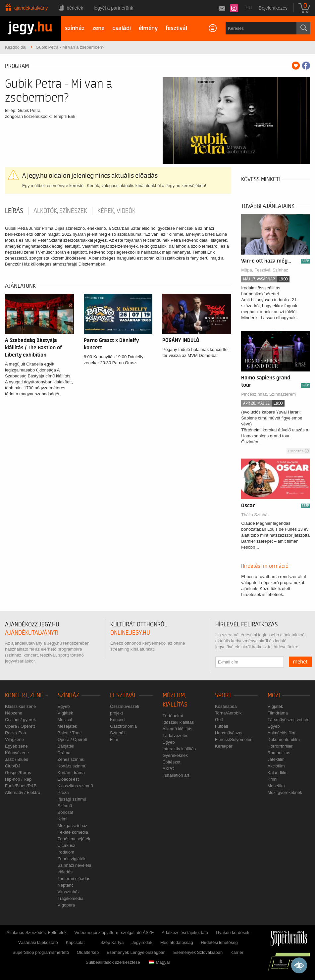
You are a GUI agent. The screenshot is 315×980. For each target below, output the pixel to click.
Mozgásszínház (73, 826)
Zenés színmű (71, 759)
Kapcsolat (75, 942)
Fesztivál (123, 695)
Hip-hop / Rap (18, 779)
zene (98, 28)
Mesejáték (67, 726)
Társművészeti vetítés (289, 720)
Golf (219, 720)
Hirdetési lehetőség (219, 942)
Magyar (159, 962)
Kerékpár (224, 746)
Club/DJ (13, 766)
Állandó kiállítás (178, 729)
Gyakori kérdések (233, 932)
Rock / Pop (16, 733)
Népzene (14, 713)
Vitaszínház (69, 892)
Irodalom (66, 852)
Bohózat (66, 812)
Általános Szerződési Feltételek (37, 932)
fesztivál (176, 28)
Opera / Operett (20, 726)
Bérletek (75, 8)
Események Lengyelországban (136, 952)
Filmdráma (278, 713)
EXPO (169, 769)
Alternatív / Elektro (23, 792)
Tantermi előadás (74, 879)
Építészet (172, 762)
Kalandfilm (278, 773)
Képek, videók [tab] (116, 211)
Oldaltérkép (88, 952)
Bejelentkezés (273, 8)
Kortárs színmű (72, 766)
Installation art (176, 775)
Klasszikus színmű (75, 786)
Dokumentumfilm (284, 739)
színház (75, 28)
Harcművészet (229, 733)
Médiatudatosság (177, 942)
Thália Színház (255, 515)
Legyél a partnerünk (113, 8)
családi (122, 28)
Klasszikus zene (20, 706)
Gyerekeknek (175, 755)
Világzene (14, 739)
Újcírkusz (66, 845)
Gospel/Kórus (18, 773)
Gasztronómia (123, 726)
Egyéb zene (16, 746)
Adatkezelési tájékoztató (185, 932)
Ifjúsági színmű (72, 799)
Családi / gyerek (20, 720)
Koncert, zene (24, 695)
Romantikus (279, 753)
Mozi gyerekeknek (285, 792)
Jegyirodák (142, 942)
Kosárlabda (226, 706)
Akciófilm (276, 766)
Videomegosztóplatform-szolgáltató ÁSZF (114, 932)
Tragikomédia (71, 898)
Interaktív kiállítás (179, 749)
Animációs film (282, 733)
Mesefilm (276, 786)
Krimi (63, 819)
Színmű (65, 806)
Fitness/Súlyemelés (234, 739)
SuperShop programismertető (41, 952)
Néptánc (66, 885)
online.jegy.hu (130, 633)
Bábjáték (66, 746)
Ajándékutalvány (31, 8)
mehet (300, 662)
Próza (63, 792)
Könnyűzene (17, 753)
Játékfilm (276, 759)
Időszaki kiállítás (178, 722)
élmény (148, 28)
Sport (223, 695)
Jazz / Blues (17, 759)
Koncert (117, 720)
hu (249, 8)
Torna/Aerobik (228, 713)
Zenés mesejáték (74, 839)
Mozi (274, 695)
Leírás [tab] (14, 211)
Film (114, 739)
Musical (65, 720)
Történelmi (173, 716)
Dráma (64, 753)
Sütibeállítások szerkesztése (113, 962)
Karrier (237, 952)
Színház (68, 695)
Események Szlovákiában (198, 952)
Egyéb (64, 706)
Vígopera (66, 905)
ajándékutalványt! (32, 633)
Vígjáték (65, 713)
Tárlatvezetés (176, 735)
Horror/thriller (280, 746)
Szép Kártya (112, 942)
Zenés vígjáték (72, 859)
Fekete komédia (73, 832)
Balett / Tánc (70, 733)
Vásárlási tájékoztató (38, 942)
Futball (221, 726)
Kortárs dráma (71, 773)
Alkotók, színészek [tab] (60, 211)
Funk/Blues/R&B (21, 786)
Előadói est (68, 779)
